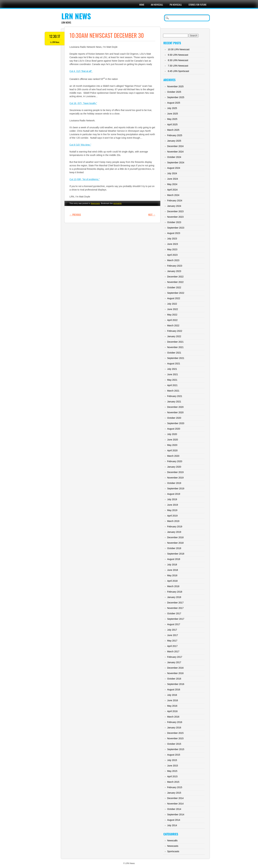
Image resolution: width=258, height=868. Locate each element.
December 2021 (175, 342)
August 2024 (174, 168)
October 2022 (174, 287)
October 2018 (174, 548)
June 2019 (173, 505)
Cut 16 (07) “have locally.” (83, 103)
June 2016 (173, 700)
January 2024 (174, 206)
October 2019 (174, 483)
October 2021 (174, 353)
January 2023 (174, 271)
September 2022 (176, 293)
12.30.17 (55, 36)
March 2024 (173, 195)
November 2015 (175, 738)
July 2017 (172, 630)
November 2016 (175, 673)
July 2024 (172, 173)
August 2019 (174, 494)
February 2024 (175, 201)
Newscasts (95, 203)
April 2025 (172, 124)
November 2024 (175, 152)
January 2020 (174, 467)
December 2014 (175, 798)
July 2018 (172, 565)
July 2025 (172, 108)
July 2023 (172, 239)
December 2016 (175, 668)
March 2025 (173, 130)
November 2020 (175, 412)
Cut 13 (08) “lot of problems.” (84, 179)
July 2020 (172, 434)
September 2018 (176, 554)
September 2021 (176, 358)
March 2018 (173, 586)
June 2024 (173, 179)
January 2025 (174, 141)
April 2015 (172, 776)
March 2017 (173, 651)
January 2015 (174, 793)
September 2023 (176, 228)
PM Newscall (176, 5)
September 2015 (176, 749)
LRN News (76, 16)
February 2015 (175, 787)
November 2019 (175, 478)
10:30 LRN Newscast (179, 49)
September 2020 (176, 423)
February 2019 (175, 527)
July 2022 (172, 304)
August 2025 (174, 103)
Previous (75, 214)
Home (142, 5)
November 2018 (175, 543)
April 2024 (172, 190)
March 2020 (173, 456)
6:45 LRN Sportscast (178, 71)
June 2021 (173, 374)
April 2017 (172, 646)
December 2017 (175, 603)
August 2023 (174, 233)
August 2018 (174, 559)
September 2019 (176, 488)
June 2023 (173, 244)
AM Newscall (157, 5)
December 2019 (175, 472)
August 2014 (174, 820)
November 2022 (175, 282)
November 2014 (175, 804)
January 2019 (174, 532)
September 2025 (176, 97)
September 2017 (176, 619)
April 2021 (172, 385)
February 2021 (175, 396)
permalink (117, 203)
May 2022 (172, 315)
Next (152, 214)
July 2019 (172, 499)
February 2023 (175, 266)
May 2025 (172, 119)
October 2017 (174, 613)
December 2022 (175, 277)
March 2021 (173, 391)
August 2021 (174, 364)
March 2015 (173, 782)
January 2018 (174, 597)
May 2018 (172, 575)
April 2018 (172, 581)
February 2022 (175, 331)
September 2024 (176, 163)
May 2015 (172, 771)
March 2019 (173, 521)
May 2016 (172, 706)
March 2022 (173, 325)
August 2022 (174, 298)
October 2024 (174, 157)
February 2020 (175, 461)
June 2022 (173, 309)
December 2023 (175, 211)
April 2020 (172, 450)
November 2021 (175, 347)
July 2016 (172, 695)
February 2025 (175, 135)
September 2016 (176, 684)
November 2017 (175, 608)
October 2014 (174, 809)
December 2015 (175, 733)
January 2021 (174, 402)
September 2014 (176, 814)
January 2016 (174, 728)
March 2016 (173, 717)
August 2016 (174, 690)
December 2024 (175, 146)
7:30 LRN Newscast (178, 66)
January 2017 (174, 662)
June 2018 (173, 570)
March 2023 (173, 260)
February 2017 (175, 657)
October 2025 (174, 92)
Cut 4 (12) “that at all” (81, 71)
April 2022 (172, 320)
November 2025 (175, 86)
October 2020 (174, 418)
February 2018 (175, 592)
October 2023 (174, 222)
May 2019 (172, 510)
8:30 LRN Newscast (178, 60)
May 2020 (172, 445)
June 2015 (173, 766)
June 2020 (173, 440)
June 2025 (173, 114)
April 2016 (172, 711)
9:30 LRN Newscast (178, 55)
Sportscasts (173, 851)
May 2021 (172, 380)
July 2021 (172, 369)
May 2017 (172, 641)
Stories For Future (198, 5)
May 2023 (172, 249)
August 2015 (174, 755)
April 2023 (172, 255)
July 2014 (172, 825)
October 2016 (174, 679)
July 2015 (172, 760)
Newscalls (172, 841)
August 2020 (174, 429)
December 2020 (175, 407)
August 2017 (174, 624)
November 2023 (175, 217)
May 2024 (172, 184)
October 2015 (174, 744)
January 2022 (174, 336)
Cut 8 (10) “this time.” (80, 145)
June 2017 (173, 635)
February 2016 (175, 722)
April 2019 (172, 516)
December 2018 (175, 537)
